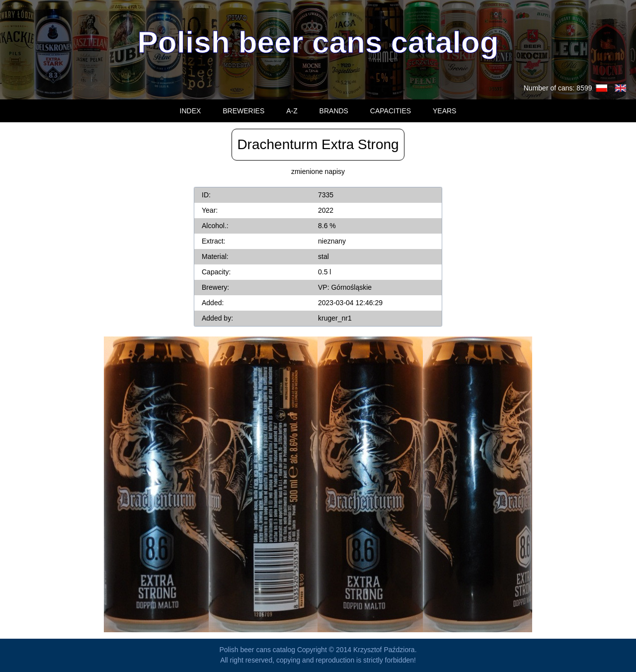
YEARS (444, 111)
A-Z (292, 111)
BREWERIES (243, 111)
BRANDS (334, 111)
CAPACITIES (391, 111)
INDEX (191, 111)
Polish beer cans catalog (318, 42)
